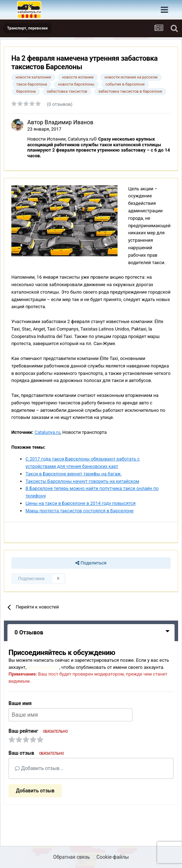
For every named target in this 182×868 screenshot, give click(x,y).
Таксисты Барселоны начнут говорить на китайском (82, 481)
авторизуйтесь (43, 667)
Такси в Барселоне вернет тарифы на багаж (74, 474)
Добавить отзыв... (39, 768)
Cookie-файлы (113, 857)
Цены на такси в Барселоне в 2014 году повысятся (81, 503)
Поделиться (91, 563)
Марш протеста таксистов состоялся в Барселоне (79, 511)
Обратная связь (72, 857)
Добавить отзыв (35, 791)
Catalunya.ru (48, 432)
